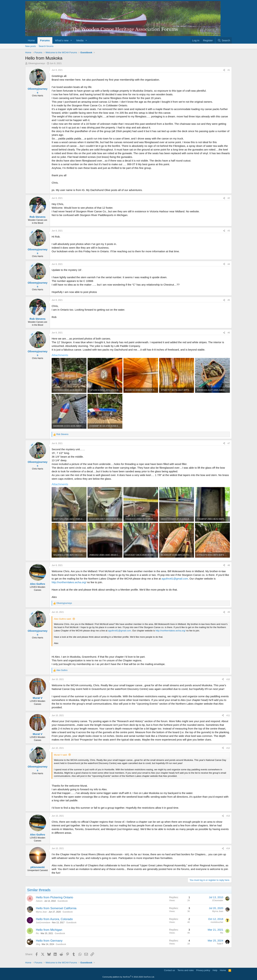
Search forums (46, 46)
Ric (37, 933)
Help (215, 970)
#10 (228, 679)
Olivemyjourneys (37, 63)
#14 (228, 848)
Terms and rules (186, 970)
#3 (229, 231)
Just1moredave (43, 923)
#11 (228, 715)
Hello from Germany (49, 941)
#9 (229, 612)
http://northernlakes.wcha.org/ (69, 582)
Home (31, 40)
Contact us (169, 970)
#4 (229, 264)
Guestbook (62, 901)
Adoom (39, 901)
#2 (229, 198)
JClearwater (218, 900)
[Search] (224, 40)
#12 (228, 748)
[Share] (224, 70)
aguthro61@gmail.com (175, 579)
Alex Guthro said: (63, 619)
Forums (45, 40)
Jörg (38, 944)
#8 (229, 565)
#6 (229, 333)
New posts (31, 46)
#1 (229, 70)
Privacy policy (203, 970)
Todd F (220, 944)
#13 (228, 816)
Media (80, 40)
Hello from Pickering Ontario (55, 897)
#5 (229, 300)
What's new (62, 40)
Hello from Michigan (49, 930)
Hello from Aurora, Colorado (54, 919)
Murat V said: (61, 755)
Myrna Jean (41, 912)
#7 (229, 443)
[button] (71, 40)
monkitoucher (217, 922)
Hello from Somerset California (56, 908)
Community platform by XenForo (128, 977)
